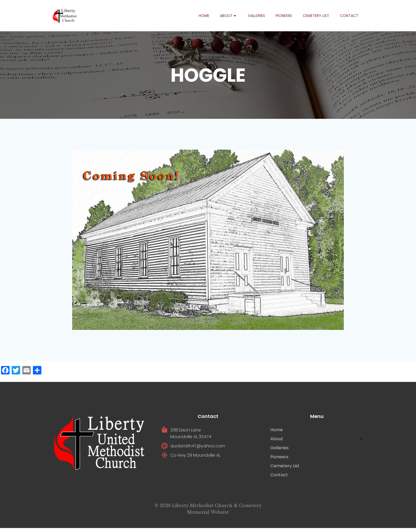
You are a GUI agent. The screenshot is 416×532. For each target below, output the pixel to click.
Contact (349, 16)
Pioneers (284, 16)
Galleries (256, 16)
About (228, 16)
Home (204, 16)
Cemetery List (316, 16)
